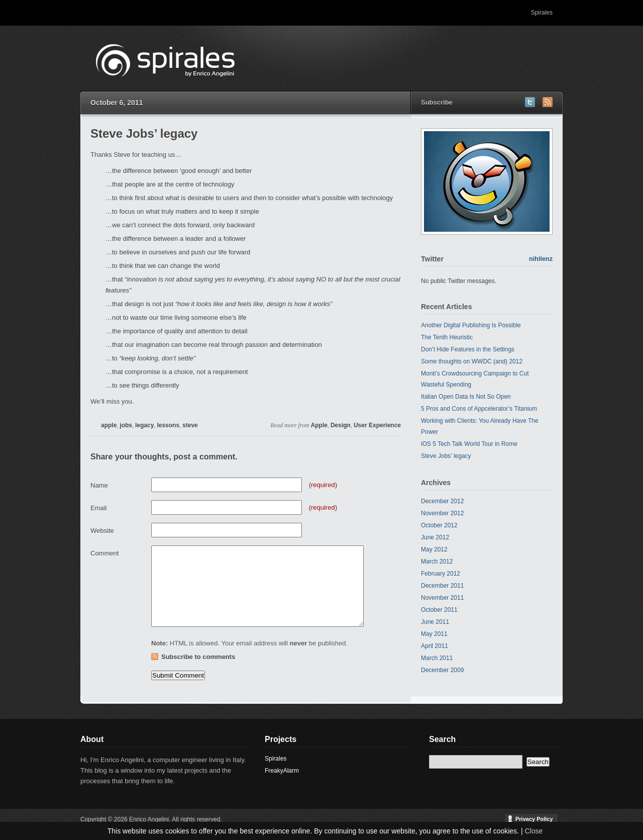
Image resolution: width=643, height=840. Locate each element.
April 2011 (435, 646)
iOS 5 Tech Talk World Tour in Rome (469, 444)
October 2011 (439, 610)
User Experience (377, 425)
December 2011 (442, 586)
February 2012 (441, 574)
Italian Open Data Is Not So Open (466, 397)
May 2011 (434, 634)
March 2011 (437, 658)
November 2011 (442, 598)
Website (102, 531)
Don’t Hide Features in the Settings (468, 349)
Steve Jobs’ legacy (446, 456)
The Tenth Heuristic (447, 337)
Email (99, 508)
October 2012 (439, 525)
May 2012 (434, 549)
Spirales (542, 13)
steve (190, 425)
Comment (104, 553)
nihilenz (541, 259)
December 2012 (442, 501)
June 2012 (435, 537)
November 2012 (442, 513)
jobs (126, 425)
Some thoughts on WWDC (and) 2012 (472, 361)
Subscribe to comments (198, 657)
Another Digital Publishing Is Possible (471, 325)
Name (99, 485)
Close (533, 831)
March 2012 (437, 562)
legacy (144, 425)
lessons (168, 425)
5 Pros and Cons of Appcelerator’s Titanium (479, 409)
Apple (319, 425)
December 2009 (442, 670)
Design (341, 425)
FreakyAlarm (282, 771)
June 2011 (435, 622)
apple (109, 425)
